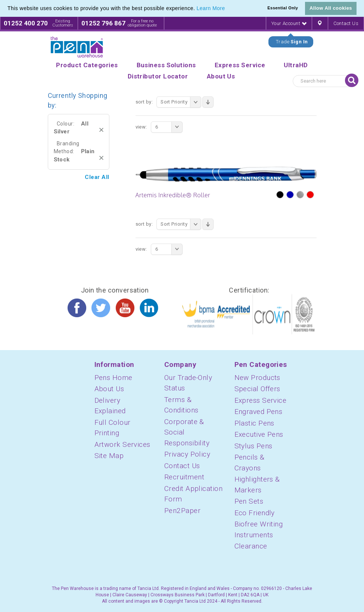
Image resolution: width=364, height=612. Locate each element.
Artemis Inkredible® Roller (173, 195)
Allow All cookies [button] (331, 8)
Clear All (97, 177)
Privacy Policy (187, 454)
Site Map (109, 456)
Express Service (261, 400)
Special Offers (257, 389)
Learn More (211, 8)
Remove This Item (101, 130)
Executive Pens (259, 434)
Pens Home (113, 378)
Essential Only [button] (283, 8)
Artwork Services (122, 444)
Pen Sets (249, 501)
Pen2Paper (182, 511)
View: (141, 127)
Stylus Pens (253, 446)
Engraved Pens (259, 412)
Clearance (251, 546)
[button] (228, 9)
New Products (257, 378)
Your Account (289, 23)
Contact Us (346, 23)
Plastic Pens (254, 423)
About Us (109, 389)
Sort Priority (181, 102)
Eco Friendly (255, 513)
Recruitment (184, 477)
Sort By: (144, 102)
